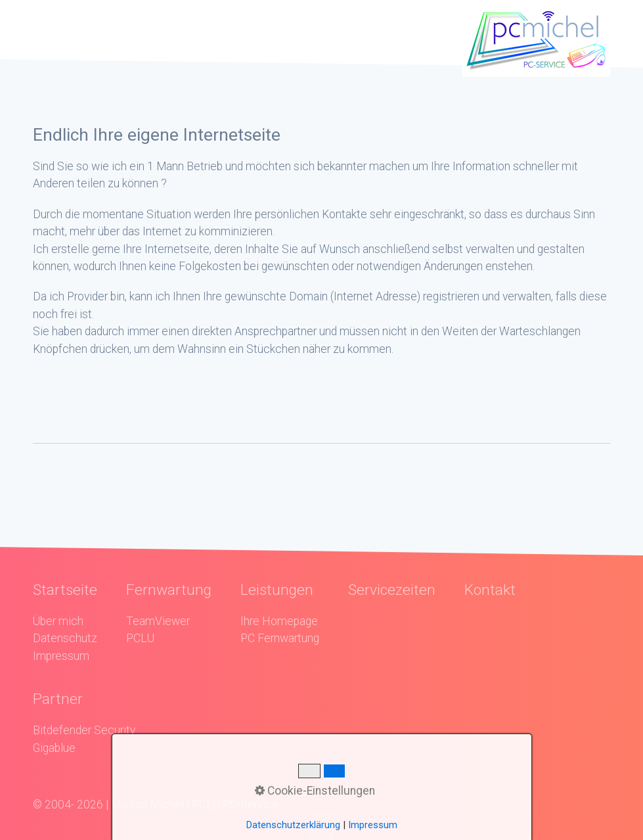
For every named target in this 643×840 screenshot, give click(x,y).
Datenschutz (65, 638)
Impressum (61, 656)
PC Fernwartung (280, 638)
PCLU (140, 638)
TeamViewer (158, 621)
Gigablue (54, 748)
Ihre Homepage (279, 621)
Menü (69, 29)
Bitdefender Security (84, 730)
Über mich (58, 621)
